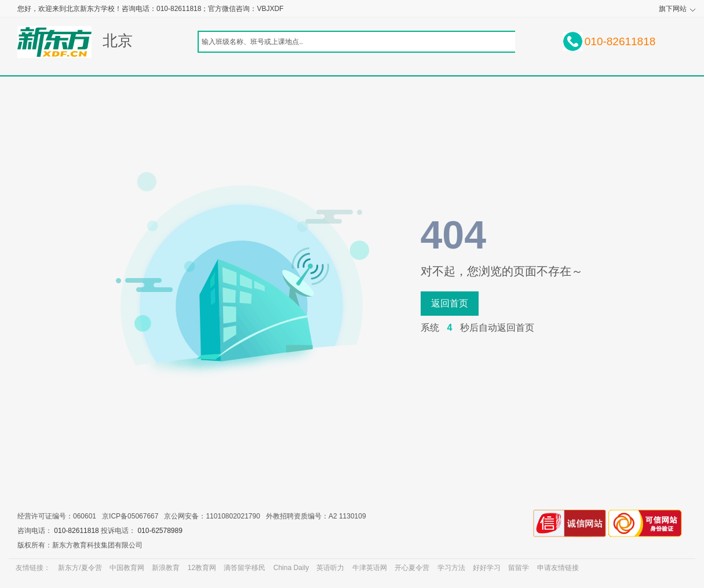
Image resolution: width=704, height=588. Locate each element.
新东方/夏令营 (80, 568)
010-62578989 (160, 531)
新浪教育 (166, 568)
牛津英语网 (370, 568)
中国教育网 (127, 568)
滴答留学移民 (245, 568)
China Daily (291, 568)
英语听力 (330, 568)
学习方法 (451, 568)
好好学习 (487, 568)
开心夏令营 (412, 568)
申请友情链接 (558, 568)
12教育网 (202, 568)
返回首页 (450, 303)
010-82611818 (76, 531)
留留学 (519, 568)
